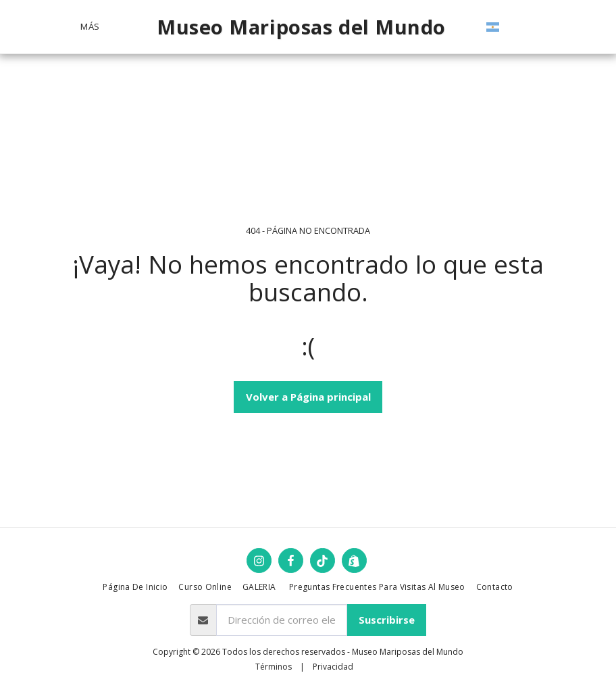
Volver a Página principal (308, 397)
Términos (274, 667)
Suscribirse (387, 620)
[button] (537, 27)
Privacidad (333, 667)
